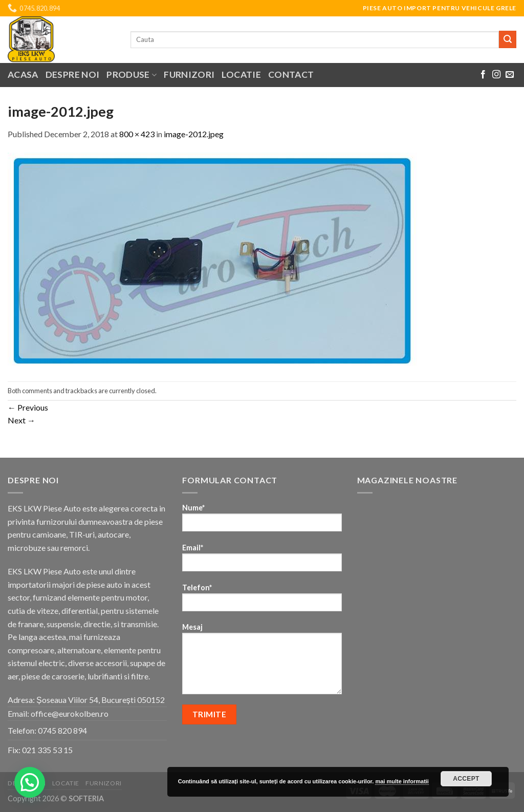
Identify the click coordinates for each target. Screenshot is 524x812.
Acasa (23, 74)
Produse (132, 74)
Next (21, 420)
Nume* (262, 521)
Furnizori (189, 74)
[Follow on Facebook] (483, 75)
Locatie (241, 74)
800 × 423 (137, 134)
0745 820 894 (62, 730)
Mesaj (262, 662)
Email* (262, 561)
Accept (466, 779)
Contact (291, 74)
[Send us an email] (510, 75)
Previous (28, 407)
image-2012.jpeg (194, 134)
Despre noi (73, 74)
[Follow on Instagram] (496, 75)
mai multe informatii (402, 781)
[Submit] (508, 39)
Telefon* (262, 601)
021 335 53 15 (47, 750)
